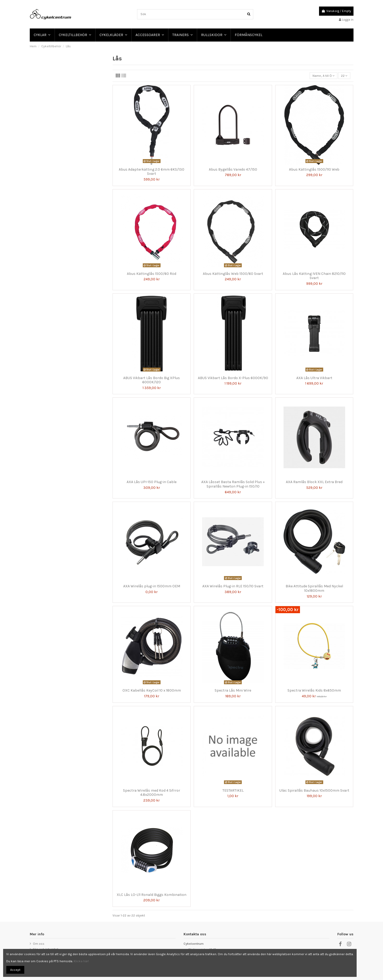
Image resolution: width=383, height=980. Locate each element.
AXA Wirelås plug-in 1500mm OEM (152, 586)
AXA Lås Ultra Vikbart (314, 378)
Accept (15, 970)
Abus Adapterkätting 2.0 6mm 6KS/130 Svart (152, 172)
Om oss (39, 944)
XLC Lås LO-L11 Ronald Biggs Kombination (152, 895)
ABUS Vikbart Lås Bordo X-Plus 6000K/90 (233, 378)
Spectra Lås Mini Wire (233, 690)
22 (344, 76)
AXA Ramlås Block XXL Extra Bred (314, 482)
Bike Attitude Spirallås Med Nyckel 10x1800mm (314, 588)
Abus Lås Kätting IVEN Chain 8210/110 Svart (314, 276)
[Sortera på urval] (323, 76)
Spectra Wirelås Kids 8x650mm (314, 690)
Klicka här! (81, 961)
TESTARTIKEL (233, 790)
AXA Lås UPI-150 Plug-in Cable (152, 482)
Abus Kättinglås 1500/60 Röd (152, 274)
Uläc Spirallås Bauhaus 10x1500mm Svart (314, 790)
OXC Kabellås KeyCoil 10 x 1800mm (152, 690)
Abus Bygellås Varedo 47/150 (233, 169)
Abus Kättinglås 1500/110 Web (314, 169)
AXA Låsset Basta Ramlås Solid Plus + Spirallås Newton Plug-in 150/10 (233, 484)
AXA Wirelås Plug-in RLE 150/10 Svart (233, 586)
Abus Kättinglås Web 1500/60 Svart (233, 274)
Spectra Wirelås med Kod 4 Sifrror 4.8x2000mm (152, 793)
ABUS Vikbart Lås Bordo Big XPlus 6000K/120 (152, 380)
